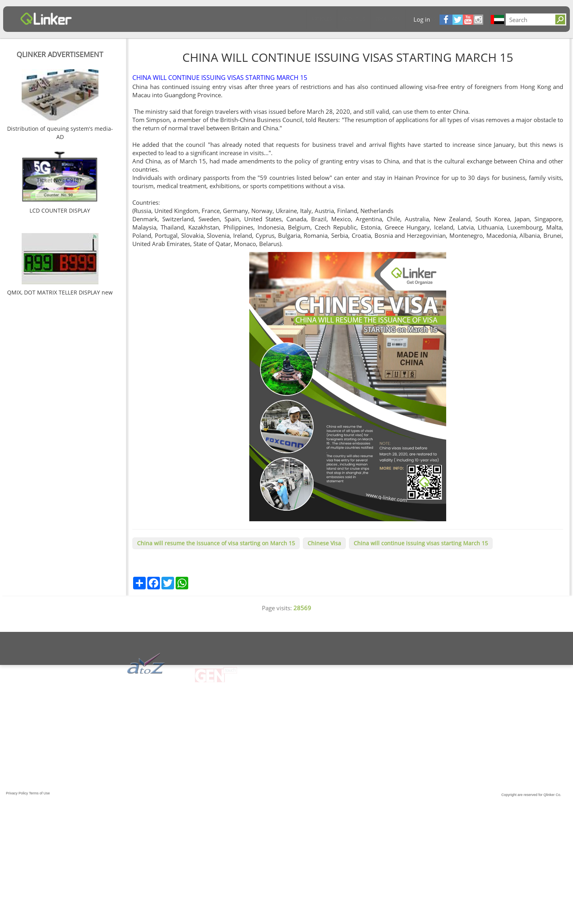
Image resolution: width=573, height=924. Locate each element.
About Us (136, 19)
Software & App (248, 19)
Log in (422, 19)
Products (170, 19)
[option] (60, 106)
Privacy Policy (17, 799)
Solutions (206, 19)
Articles (104, 19)
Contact (288, 19)
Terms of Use (40, 799)
